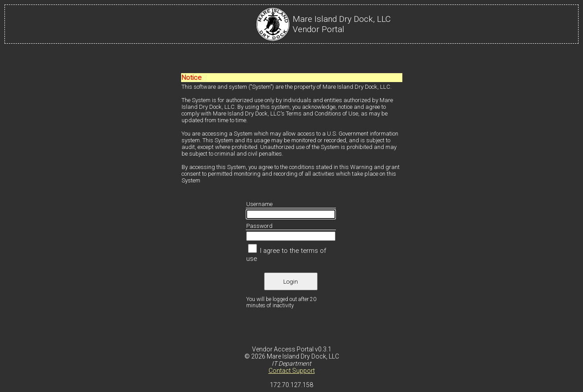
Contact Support (292, 371)
